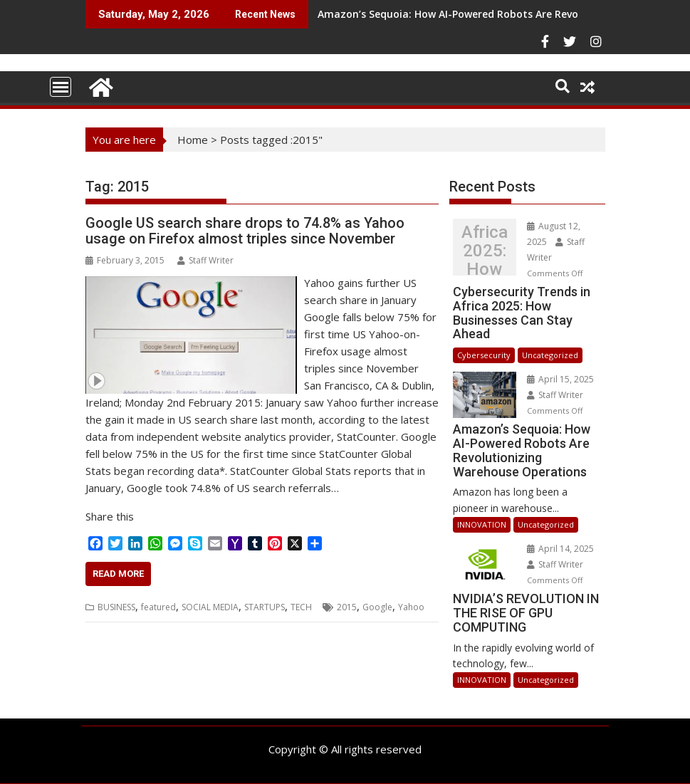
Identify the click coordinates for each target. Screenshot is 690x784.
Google (377, 607)
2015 (347, 607)
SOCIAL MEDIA (210, 607)
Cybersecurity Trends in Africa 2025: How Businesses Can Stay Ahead (485, 251)
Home (193, 140)
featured (158, 607)
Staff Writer (205, 260)
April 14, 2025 (560, 549)
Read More (118, 574)
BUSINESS (116, 607)
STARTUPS (265, 607)
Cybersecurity (484, 355)
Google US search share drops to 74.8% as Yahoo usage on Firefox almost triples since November (245, 231)
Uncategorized (550, 355)
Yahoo (411, 607)
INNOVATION (482, 524)
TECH (301, 607)
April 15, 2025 (560, 379)
